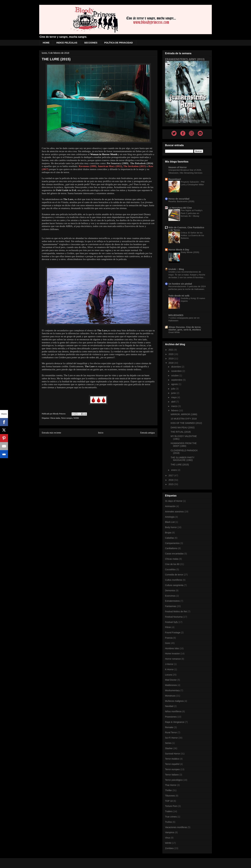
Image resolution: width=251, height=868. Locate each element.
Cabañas (170, 538)
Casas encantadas (174, 554)
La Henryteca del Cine (180, 208)
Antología (170, 517)
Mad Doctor (171, 680)
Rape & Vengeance (175, 722)
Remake (169, 727)
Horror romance (173, 659)
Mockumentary (172, 690)
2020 (171, 354)
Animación (170, 506)
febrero (175, 410)
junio (174, 393)
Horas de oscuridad (179, 199)
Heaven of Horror (178, 167)
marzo (175, 406)
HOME (46, 43)
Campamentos (172, 543)
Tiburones (170, 796)
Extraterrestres (172, 601)
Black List (170, 522)
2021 (171, 350)
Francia (169, 638)
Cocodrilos (170, 569)
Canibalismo (171, 548)
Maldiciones (171, 685)
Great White (174, 332)
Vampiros (170, 832)
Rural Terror (171, 732)
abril (174, 402)
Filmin (168, 627)
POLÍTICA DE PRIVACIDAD (118, 43)
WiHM (76, 418)
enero (174, 470)
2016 (171, 480)
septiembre (177, 380)
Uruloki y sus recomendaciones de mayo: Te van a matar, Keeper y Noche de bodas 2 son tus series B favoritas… (187, 275)
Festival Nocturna (174, 617)
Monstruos (170, 696)
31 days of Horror (174, 501)
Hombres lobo (172, 648)
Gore (168, 643)
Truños (168, 822)
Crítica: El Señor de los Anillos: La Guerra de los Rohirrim (192, 235)
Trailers (169, 811)
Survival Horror (172, 754)
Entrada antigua (148, 433)
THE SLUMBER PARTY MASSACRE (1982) (183, 459)
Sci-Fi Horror (171, 738)
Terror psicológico (174, 780)
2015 (171, 484)
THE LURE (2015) (180, 465)
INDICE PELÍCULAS (67, 43)
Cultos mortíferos (174, 580)
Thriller (168, 790)
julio (173, 389)
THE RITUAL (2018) (181, 432)
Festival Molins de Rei (176, 611)
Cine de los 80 (172, 564)
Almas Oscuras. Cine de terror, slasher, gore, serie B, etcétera (185, 328)
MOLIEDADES (176, 315)
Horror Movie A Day (179, 250)
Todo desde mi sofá (179, 296)
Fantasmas (171, 606)
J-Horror (169, 664)
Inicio (101, 433)
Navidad (169, 706)
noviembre (177, 371)
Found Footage (173, 633)
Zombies (169, 848)
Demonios (170, 590)
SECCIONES (91, 43)
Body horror (171, 527)
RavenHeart (175, 179)
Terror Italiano (172, 775)
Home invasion (172, 654)
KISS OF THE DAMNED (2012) (186, 423)
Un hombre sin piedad (180, 284)
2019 (171, 359)
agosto (175, 384)
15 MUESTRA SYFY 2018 (184, 419)
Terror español (172, 764)
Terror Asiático (172, 759)
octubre (175, 376)
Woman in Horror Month (104, 154)
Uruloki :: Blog (176, 269)
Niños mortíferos (173, 711)
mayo (174, 397)
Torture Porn (171, 806)
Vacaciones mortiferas (176, 827)
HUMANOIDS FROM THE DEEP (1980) (184, 445)
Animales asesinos (174, 512)
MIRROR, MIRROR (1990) (184, 414)
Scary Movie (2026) (190, 252)
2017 (171, 475)
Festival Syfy (171, 622)
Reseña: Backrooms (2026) (181, 201)
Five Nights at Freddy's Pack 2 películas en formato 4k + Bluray (192, 213)
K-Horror (169, 669)
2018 (171, 363)
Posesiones (171, 717)
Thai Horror (171, 785)
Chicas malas (55, 418)
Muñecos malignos (174, 701)
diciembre (176, 367)
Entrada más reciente (51, 433)
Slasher (169, 748)
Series (168, 743)
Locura (168, 675)
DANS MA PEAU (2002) (183, 428)
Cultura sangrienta (174, 585)
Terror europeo (67, 418)
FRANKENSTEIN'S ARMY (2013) (185, 59)
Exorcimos (170, 596)
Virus (168, 838)
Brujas (168, 533)
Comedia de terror (174, 575)
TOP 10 (169, 801)
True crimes (171, 817)
